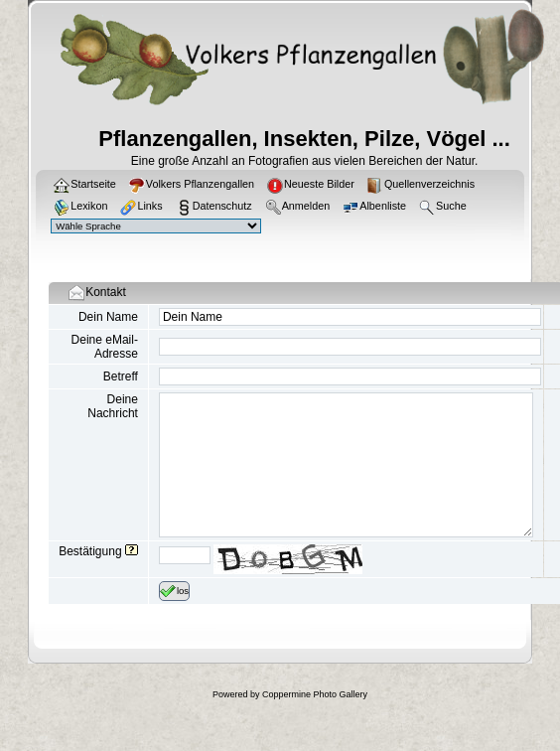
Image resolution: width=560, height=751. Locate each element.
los (174, 591)
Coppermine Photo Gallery (315, 694)
